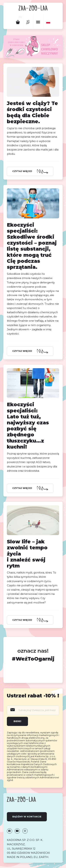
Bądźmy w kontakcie (27, 817)
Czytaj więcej (22, 171)
